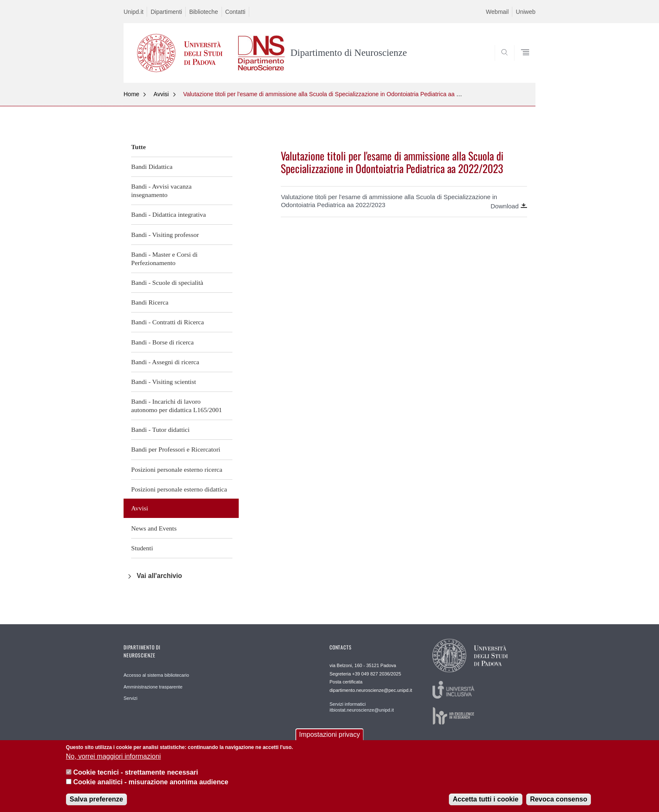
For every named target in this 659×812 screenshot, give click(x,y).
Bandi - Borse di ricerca (162, 342)
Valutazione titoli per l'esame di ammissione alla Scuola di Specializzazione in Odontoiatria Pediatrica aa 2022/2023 (334, 94)
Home (131, 94)
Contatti (235, 12)
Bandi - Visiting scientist (163, 382)
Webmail (497, 12)
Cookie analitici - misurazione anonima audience (151, 789)
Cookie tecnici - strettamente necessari (136, 780)
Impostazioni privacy (330, 742)
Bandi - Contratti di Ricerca (167, 322)
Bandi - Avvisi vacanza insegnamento (161, 191)
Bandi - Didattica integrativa (169, 214)
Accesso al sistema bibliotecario (156, 675)
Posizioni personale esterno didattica (179, 489)
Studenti (142, 548)
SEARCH (521, 62)
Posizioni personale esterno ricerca (177, 469)
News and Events (154, 528)
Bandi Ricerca (150, 302)
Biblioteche (204, 12)
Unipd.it (133, 12)
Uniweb (526, 12)
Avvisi (161, 94)
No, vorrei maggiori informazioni (113, 763)
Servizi (130, 698)
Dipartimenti (166, 12)
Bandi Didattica (152, 167)
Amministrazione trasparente (153, 687)
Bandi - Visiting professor (165, 235)
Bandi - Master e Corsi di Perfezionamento (164, 259)
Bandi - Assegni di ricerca (165, 362)
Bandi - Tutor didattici (160, 430)
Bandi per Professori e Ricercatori (176, 449)
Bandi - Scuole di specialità (167, 282)
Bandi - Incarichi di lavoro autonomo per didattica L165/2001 (177, 406)
